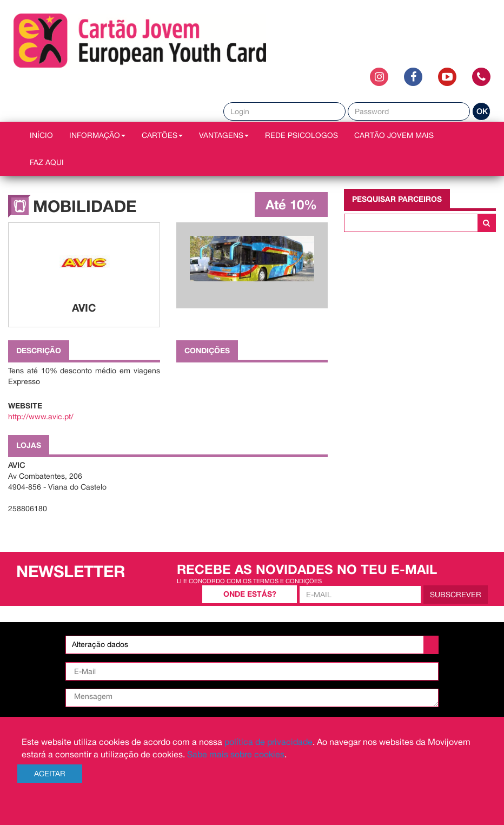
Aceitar (50, 774)
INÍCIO (41, 135)
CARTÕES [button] (162, 135)
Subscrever (456, 595)
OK (482, 111)
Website (25, 405)
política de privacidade (268, 742)
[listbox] (252, 645)
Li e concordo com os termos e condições (249, 581)
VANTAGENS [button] (224, 135)
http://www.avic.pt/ (41, 417)
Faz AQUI (47, 162)
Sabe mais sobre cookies (236, 754)
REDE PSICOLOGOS (301, 135)
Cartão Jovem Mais (394, 135)
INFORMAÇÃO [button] (97, 135)
